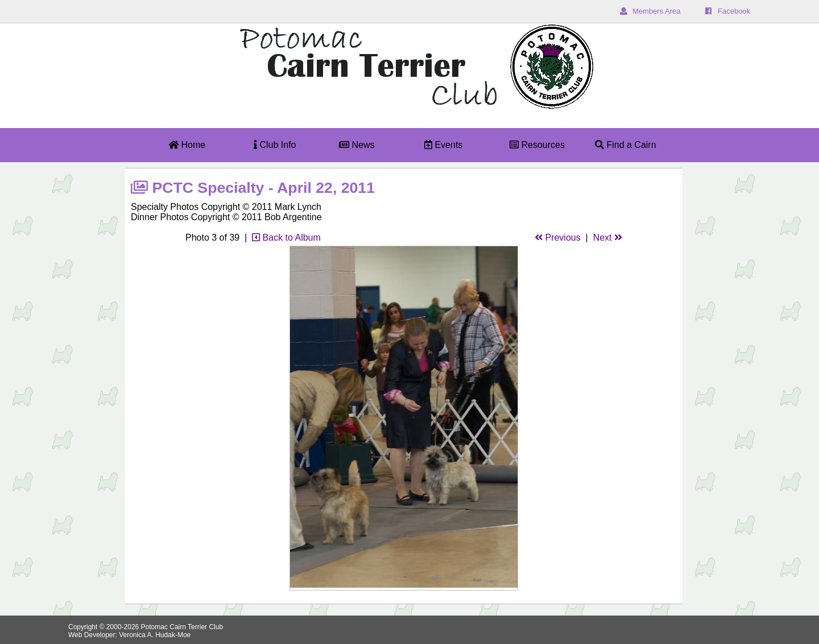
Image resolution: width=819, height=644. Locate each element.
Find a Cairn (626, 145)
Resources (537, 145)
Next (608, 238)
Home (187, 145)
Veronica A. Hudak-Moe (155, 635)
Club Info (275, 145)
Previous (558, 238)
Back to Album (286, 238)
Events (443, 145)
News (357, 145)
